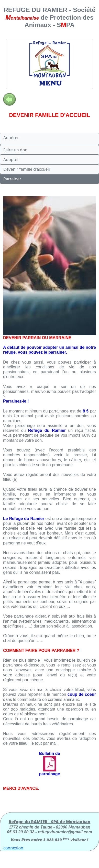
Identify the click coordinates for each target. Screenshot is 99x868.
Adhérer (11, 138)
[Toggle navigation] (49, 64)
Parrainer (12, 179)
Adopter (11, 159)
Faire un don (15, 150)
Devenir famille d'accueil (27, 169)
